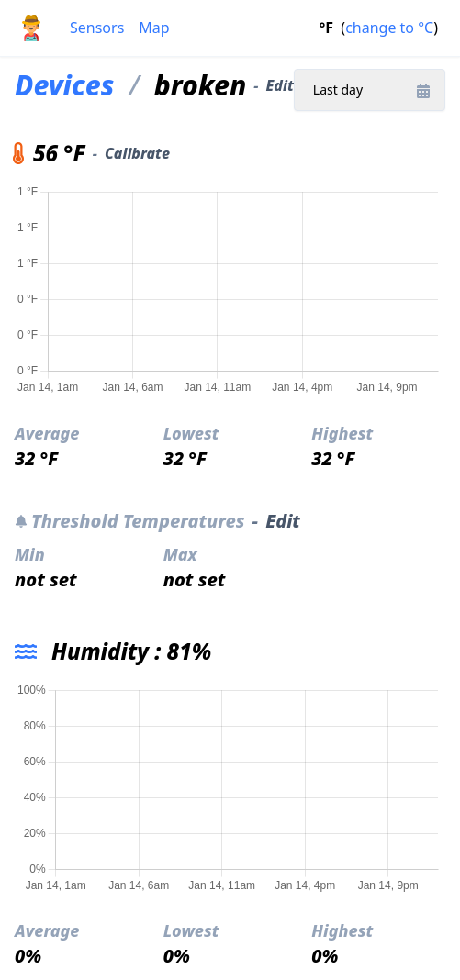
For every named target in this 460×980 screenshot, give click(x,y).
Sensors (97, 28)
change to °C (389, 28)
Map (154, 28)
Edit (280, 85)
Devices (64, 85)
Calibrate (137, 153)
